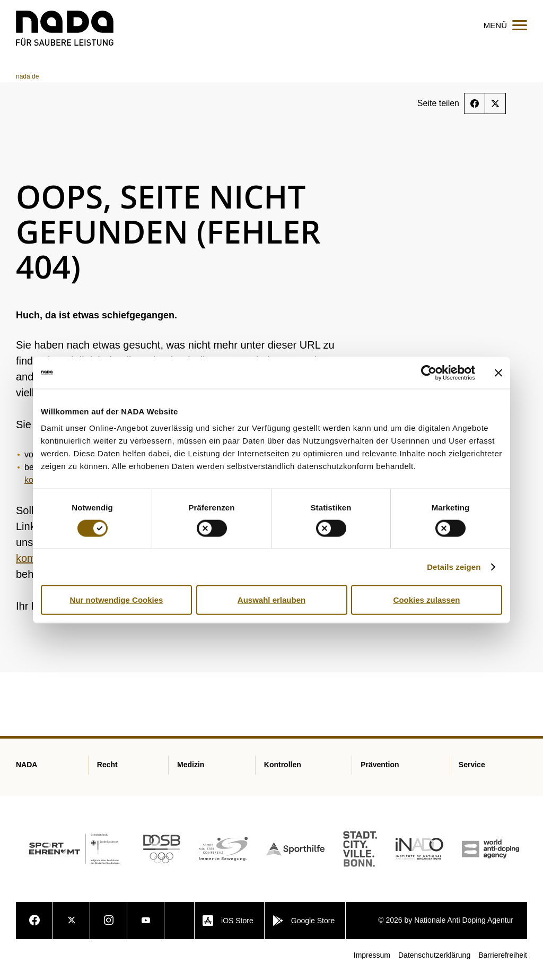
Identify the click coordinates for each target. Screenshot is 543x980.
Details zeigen (454, 566)
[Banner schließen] (498, 372)
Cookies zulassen (427, 599)
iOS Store (228, 929)
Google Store (304, 929)
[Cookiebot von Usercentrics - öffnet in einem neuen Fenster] (429, 372)
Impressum (372, 964)
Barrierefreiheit (503, 964)
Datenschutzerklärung (434, 964)
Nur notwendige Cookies (117, 599)
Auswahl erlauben (271, 599)
